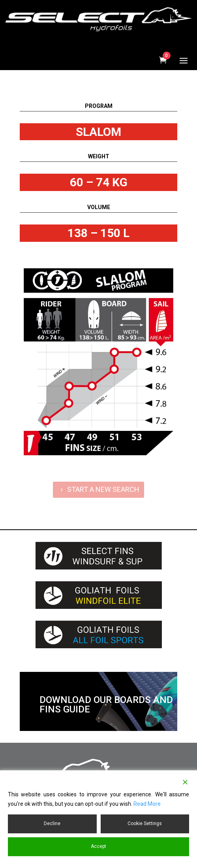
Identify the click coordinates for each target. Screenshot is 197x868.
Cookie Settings (145, 823)
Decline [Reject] (52, 823)
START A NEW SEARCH (103, 489)
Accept (98, 846)
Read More (147, 804)
